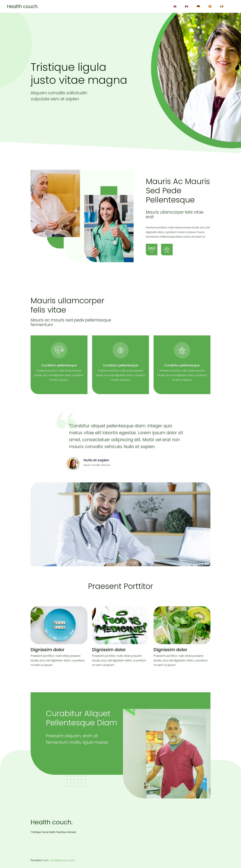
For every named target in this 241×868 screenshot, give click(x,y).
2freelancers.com (63, 860)
